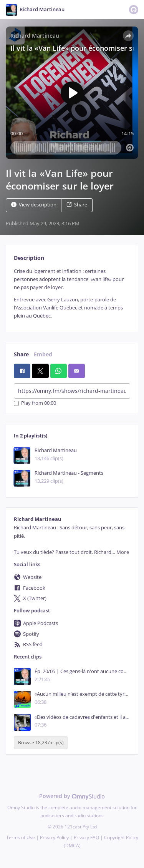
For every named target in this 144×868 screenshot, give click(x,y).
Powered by (72, 796)
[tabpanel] (72, 294)
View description (34, 205)
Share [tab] (21, 354)
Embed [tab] (43, 354)
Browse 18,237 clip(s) (41, 742)
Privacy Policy (54, 837)
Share (77, 205)
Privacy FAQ (86, 837)
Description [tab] (29, 258)
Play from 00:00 (35, 403)
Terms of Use (21, 837)
